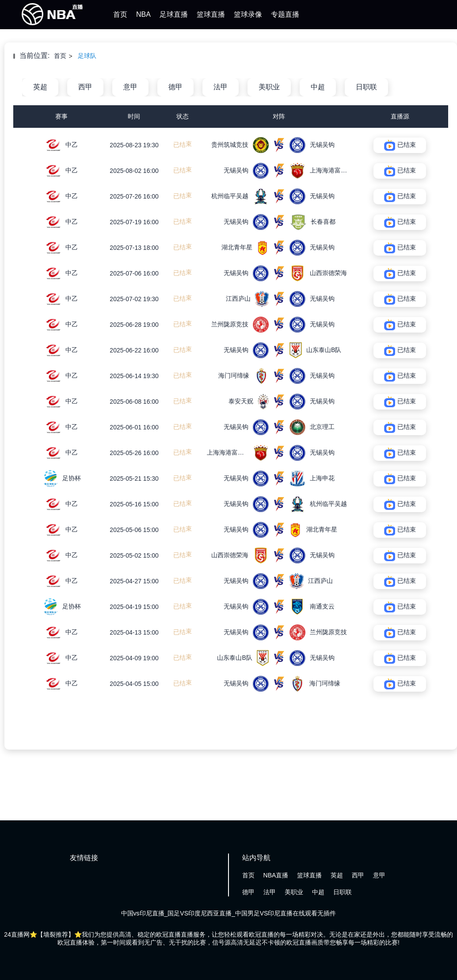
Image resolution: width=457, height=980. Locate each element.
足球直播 (174, 14)
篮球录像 (248, 14)
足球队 (87, 56)
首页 (120, 14)
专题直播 (285, 14)
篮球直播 (211, 14)
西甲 (85, 87)
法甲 (221, 87)
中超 (318, 87)
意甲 (130, 87)
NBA (143, 14)
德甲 (175, 87)
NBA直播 (276, 875)
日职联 (366, 87)
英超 (40, 87)
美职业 (269, 87)
